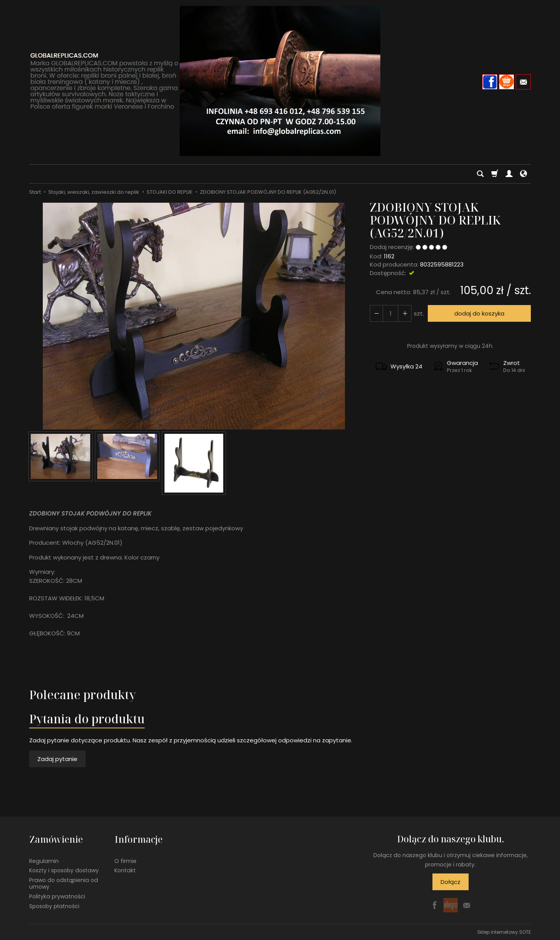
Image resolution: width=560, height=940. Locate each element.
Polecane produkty (82, 695)
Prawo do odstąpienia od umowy (64, 883)
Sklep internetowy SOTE (504, 932)
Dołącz (451, 882)
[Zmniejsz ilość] (404, 313)
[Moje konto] (509, 174)
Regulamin (44, 860)
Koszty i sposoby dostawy (64, 870)
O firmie (125, 860)
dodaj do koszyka (479, 313)
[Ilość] (390, 313)
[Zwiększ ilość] (376, 313)
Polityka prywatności (57, 896)
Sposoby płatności (54, 905)
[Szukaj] (480, 174)
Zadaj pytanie (57, 759)
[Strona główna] (280, 81)
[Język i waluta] (523, 174)
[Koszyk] (495, 174)
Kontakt (125, 870)
